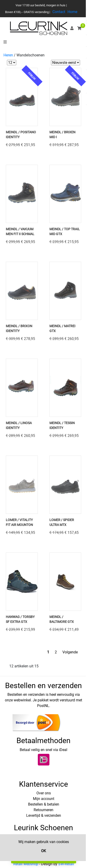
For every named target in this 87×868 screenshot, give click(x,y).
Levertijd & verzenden (44, 815)
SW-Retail (66, 864)
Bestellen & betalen (44, 804)
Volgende (70, 652)
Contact (59, 12)
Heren (8, 55)
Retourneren (43, 810)
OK (43, 851)
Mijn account (44, 799)
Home (72, 12)
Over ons (44, 793)
